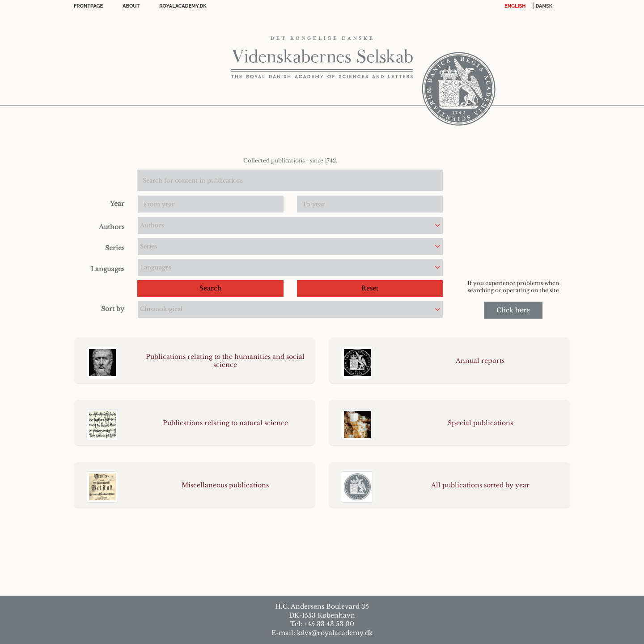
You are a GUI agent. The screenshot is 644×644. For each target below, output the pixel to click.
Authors (112, 227)
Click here (513, 310)
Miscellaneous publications (225, 485)
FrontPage (88, 6)
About (131, 6)
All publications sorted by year (480, 485)
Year (117, 204)
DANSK (544, 6)
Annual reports (480, 361)
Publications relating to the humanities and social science (225, 361)
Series (115, 248)
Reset (370, 288)
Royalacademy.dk (183, 6)
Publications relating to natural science (225, 423)
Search (211, 288)
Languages (108, 269)
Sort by (113, 309)
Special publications (480, 423)
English (515, 6)
